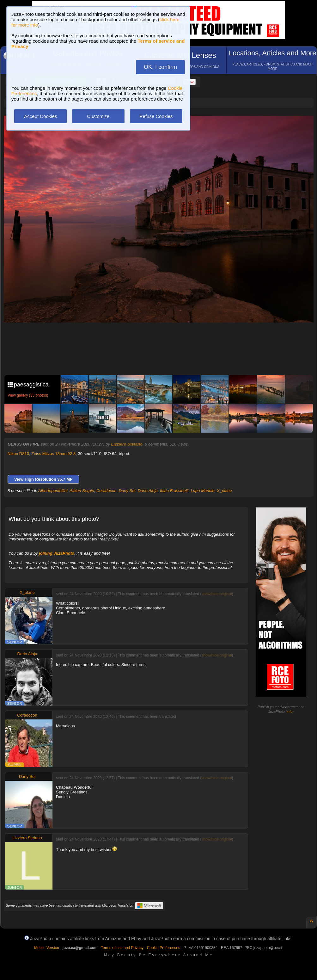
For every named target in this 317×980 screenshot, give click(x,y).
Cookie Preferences (164, 948)
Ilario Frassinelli (174, 491)
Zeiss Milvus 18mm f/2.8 (53, 454)
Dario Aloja (148, 491)
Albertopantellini (53, 491)
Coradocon (107, 491)
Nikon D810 (18, 454)
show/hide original (216, 594)
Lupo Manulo (203, 491)
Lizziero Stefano (127, 444)
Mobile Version (47, 948)
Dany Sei (127, 491)
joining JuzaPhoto (57, 553)
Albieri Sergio (82, 491)
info (290, 712)
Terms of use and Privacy (122, 948)
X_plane (224, 491)
